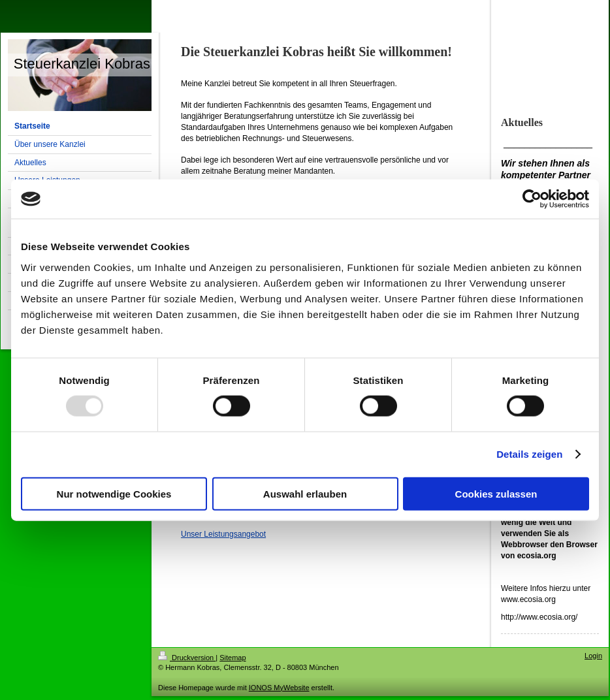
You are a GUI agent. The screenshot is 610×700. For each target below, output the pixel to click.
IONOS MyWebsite (279, 688)
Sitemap (233, 658)
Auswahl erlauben (305, 493)
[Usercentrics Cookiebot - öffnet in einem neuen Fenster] (532, 199)
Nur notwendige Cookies (114, 493)
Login (593, 656)
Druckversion (187, 658)
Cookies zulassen (496, 493)
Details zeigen (529, 454)
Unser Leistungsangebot (223, 534)
